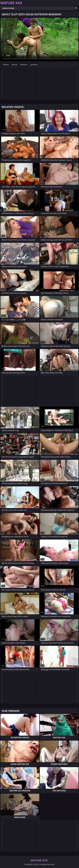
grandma (34, 65)
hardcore (24, 65)
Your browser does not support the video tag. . (39, 40)
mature (6, 65)
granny (14, 65)
